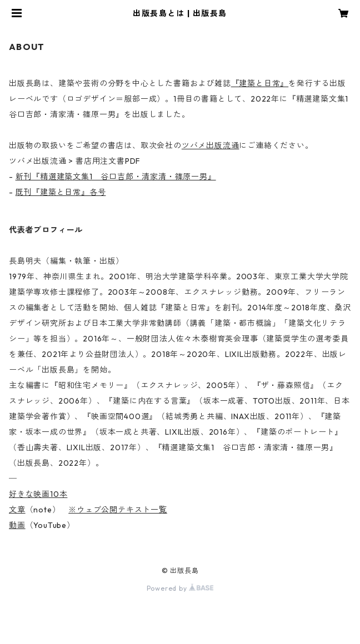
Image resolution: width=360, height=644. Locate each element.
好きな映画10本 (38, 494)
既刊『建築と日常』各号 (61, 192)
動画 (17, 525)
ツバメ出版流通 (211, 145)
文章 (17, 510)
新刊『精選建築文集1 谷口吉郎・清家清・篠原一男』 (116, 177)
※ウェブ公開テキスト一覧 (118, 510)
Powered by (180, 588)
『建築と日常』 (260, 83)
